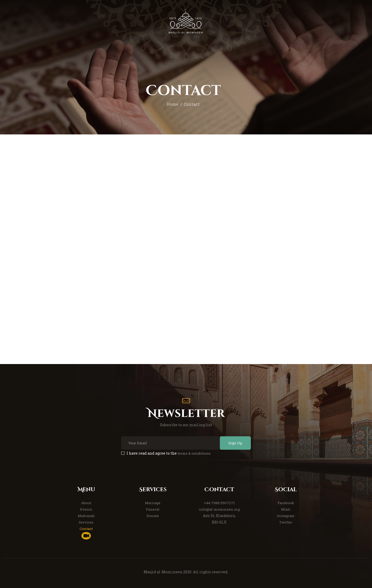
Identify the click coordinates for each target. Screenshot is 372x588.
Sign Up (233, 443)
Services (86, 522)
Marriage (153, 503)
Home (173, 104)
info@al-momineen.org (219, 509)
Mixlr (286, 509)
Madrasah (86, 516)
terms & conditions (195, 453)
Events (86, 509)
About (86, 503)
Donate (153, 516)
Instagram (286, 516)
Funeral (153, 509)
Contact (86, 529)
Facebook (286, 503)
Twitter (286, 522)
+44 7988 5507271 (219, 503)
